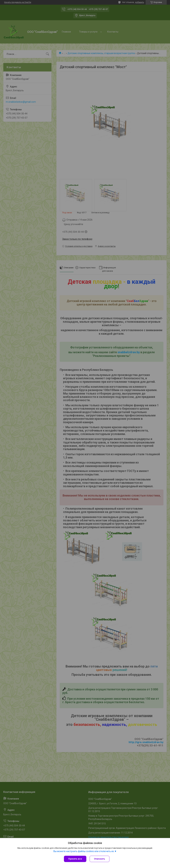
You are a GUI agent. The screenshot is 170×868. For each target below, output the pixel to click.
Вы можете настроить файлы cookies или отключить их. (84, 851)
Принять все (75, 859)
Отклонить (100, 859)
